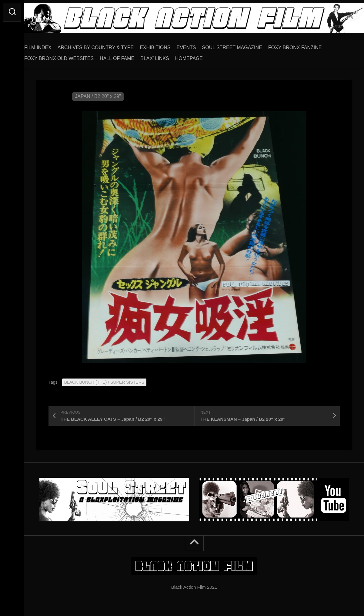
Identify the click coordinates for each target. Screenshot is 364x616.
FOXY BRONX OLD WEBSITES (71, 56)
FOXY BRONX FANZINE (307, 45)
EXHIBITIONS (167, 45)
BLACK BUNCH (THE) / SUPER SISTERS (104, 380)
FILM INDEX (50, 45)
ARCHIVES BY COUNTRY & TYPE (108, 45)
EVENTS (199, 45)
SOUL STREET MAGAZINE (244, 45)
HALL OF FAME (129, 56)
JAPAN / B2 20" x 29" (98, 94)
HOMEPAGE (201, 56)
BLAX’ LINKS (167, 56)
